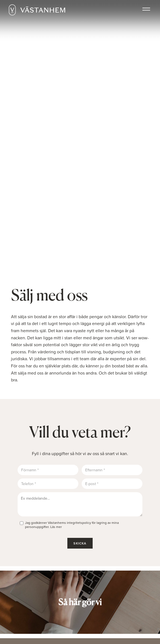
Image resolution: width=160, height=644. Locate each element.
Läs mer (56, 527)
